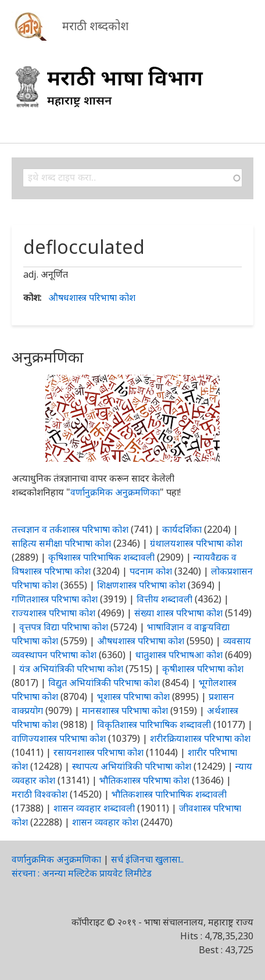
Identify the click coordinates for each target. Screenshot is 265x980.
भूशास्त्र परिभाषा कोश (133, 697)
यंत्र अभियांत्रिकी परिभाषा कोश (71, 669)
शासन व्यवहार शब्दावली (94, 808)
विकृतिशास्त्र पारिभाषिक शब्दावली (155, 724)
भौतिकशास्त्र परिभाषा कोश (144, 780)
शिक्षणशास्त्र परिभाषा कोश (141, 585)
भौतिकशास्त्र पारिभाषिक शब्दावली (169, 794)
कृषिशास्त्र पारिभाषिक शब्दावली (101, 557)
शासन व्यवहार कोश (105, 822)
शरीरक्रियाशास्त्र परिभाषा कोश (200, 738)
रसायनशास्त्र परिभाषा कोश (99, 752)
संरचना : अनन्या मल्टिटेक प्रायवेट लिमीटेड (82, 873)
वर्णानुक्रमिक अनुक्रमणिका (115, 492)
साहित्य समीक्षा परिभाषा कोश (61, 543)
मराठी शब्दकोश (95, 26)
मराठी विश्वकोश (40, 794)
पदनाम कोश (151, 571)
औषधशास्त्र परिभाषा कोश (92, 297)
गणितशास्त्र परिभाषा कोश (55, 599)
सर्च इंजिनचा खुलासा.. (147, 859)
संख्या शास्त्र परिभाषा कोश (178, 613)
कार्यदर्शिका (182, 529)
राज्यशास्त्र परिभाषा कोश (53, 613)
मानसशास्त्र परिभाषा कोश (125, 710)
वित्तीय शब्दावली (164, 599)
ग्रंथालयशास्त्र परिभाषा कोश (196, 543)
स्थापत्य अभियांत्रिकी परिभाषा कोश (132, 766)
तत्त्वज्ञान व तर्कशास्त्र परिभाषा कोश (70, 529)
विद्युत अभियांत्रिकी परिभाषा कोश (104, 683)
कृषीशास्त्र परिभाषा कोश (203, 669)
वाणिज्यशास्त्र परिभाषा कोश (59, 738)
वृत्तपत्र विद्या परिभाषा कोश (64, 627)
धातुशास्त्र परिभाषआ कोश (179, 655)
